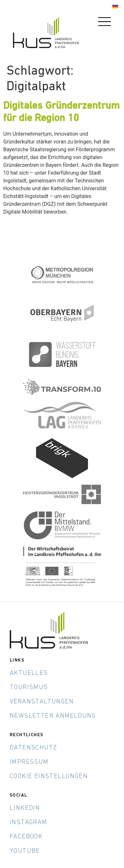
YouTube (25, 851)
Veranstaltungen (42, 702)
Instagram (29, 823)
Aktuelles (29, 673)
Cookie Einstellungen (49, 776)
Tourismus (29, 688)
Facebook (26, 837)
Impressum (29, 762)
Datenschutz (33, 748)
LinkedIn (25, 808)
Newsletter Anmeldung (53, 716)
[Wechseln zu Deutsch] (115, 7)
